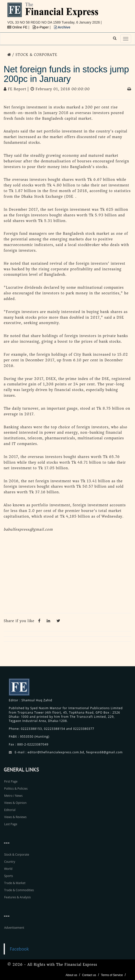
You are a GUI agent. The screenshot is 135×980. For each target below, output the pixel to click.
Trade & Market (15, 883)
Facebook (19, 949)
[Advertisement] (67, 574)
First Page (11, 781)
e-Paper (41, 27)
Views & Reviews (15, 817)
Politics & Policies (16, 789)
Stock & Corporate (17, 855)
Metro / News (13, 796)
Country (10, 862)
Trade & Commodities (19, 890)
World (8, 869)
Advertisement (14, 928)
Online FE (18, 27)
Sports (9, 876)
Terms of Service (112, 975)
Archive (62, 27)
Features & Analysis (17, 897)
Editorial (10, 810)
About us (71, 975)
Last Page (11, 824)
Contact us (89, 975)
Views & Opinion (15, 803)
